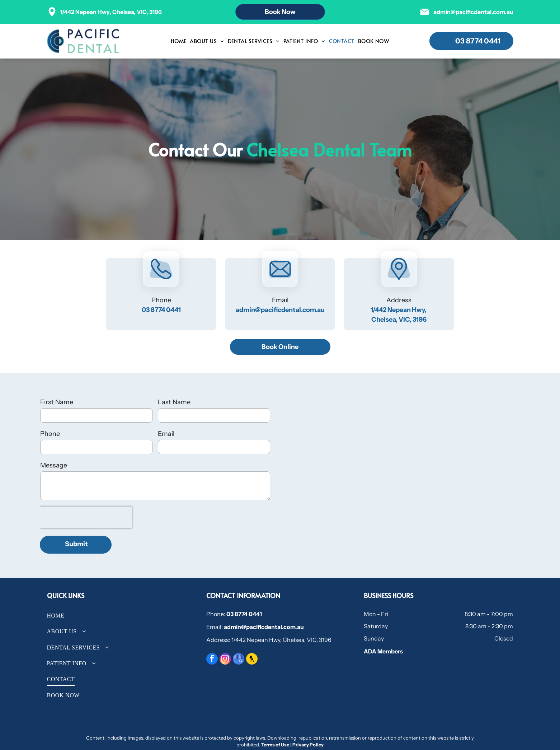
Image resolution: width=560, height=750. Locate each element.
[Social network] (252, 660)
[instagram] (225, 660)
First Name (57, 402)
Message (54, 465)
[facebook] (212, 660)
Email (166, 434)
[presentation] (86, 517)
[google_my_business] (239, 660)
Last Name (174, 402)
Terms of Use (275, 745)
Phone (50, 434)
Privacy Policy (308, 745)
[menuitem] (179, 41)
